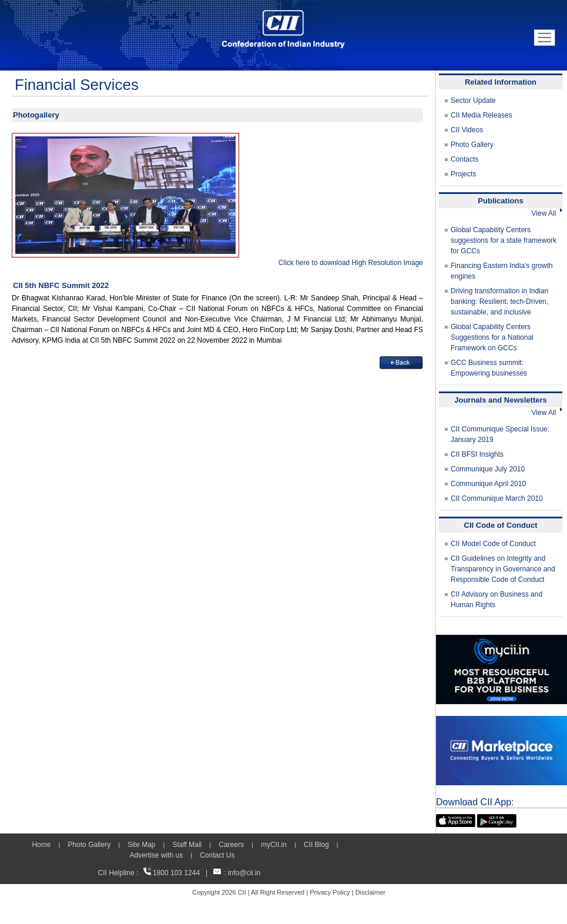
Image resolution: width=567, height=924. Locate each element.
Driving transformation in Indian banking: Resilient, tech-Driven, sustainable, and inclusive (499, 302)
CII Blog (316, 845)
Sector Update (473, 101)
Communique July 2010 (488, 469)
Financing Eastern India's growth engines (502, 271)
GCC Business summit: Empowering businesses (489, 368)
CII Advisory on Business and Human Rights (496, 600)
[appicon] (456, 819)
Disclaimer (370, 892)
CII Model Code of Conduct (493, 544)
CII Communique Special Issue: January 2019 (500, 434)
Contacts (464, 159)
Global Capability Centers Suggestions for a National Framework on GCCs (492, 337)
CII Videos (467, 130)
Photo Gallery (472, 145)
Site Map (141, 845)
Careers (231, 845)
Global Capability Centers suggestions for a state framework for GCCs (504, 240)
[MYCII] (501, 640)
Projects (463, 174)
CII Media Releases (482, 115)
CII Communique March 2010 (497, 498)
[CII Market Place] (501, 721)
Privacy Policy (330, 892)
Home (41, 845)
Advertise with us (156, 855)
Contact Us (217, 855)
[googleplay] (497, 819)
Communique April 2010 (488, 484)
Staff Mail (187, 845)
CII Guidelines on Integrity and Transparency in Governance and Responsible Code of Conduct (503, 569)
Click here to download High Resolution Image (351, 263)
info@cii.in (244, 873)
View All (547, 213)
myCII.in (274, 845)
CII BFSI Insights (477, 454)
